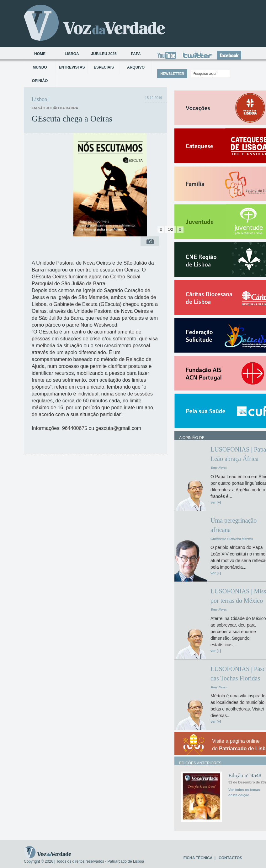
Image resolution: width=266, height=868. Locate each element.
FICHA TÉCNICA (198, 858)
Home (40, 54)
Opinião (40, 81)
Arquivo (136, 67)
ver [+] (216, 502)
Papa (136, 54)
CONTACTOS (230, 858)
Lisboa (72, 54)
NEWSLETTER (172, 74)
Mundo (40, 67)
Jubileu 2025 (104, 54)
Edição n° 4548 (245, 775)
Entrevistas (72, 67)
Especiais (104, 67)
